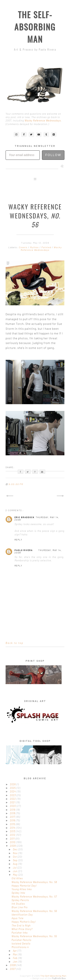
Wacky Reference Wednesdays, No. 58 (34, 882)
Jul (15, 868)
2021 (13, 802)
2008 (13, 965)
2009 (13, 846)
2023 (13, 795)
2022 (13, 799)
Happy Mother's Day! (24, 922)
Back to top (14, 643)
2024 (13, 791)
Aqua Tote (18, 918)
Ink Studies (18, 904)
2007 (13, 969)
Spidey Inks (18, 893)
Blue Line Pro (20, 907)
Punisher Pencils (21, 940)
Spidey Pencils (20, 900)
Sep (15, 860)
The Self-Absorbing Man (35, 27)
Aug (15, 864)
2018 (13, 813)
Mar (15, 954)
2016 (13, 820)
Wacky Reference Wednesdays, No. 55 (34, 936)
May (16, 875)
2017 (13, 817)
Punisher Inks (20, 933)
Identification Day (22, 915)
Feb (15, 958)
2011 (13, 839)
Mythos (35, 247)
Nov (16, 853)
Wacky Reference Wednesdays (43, 121)
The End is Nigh (21, 925)
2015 (13, 824)
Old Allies (17, 878)
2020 (13, 806)
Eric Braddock (25, 517)
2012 (13, 835)
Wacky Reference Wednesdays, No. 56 (34, 911)
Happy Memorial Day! (24, 886)
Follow (53, 155)
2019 (13, 810)
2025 (13, 788)
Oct (15, 857)
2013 (13, 831)
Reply (18, 540)
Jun (15, 871)
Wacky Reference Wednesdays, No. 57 (34, 897)
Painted (47, 247)
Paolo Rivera (24, 550)
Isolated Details (21, 944)
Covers (24, 247)
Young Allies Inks (22, 889)
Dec (15, 849)
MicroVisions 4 (20, 947)
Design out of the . (49, 978)
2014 (13, 828)
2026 (13, 784)
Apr (15, 951)
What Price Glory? (22, 929)
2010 (13, 842)
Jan (15, 962)
